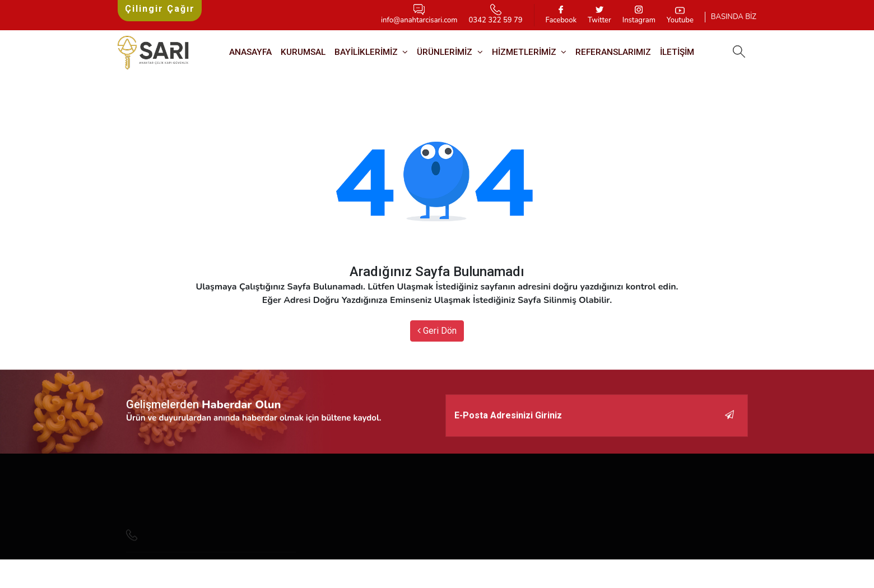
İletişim (677, 52)
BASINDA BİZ (734, 17)
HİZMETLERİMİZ (525, 52)
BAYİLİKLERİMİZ (367, 52)
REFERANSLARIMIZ (613, 52)
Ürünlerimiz (446, 52)
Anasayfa (250, 52)
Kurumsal (303, 52)
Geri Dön (437, 331)
